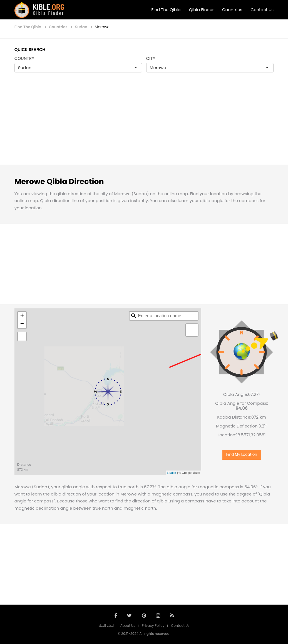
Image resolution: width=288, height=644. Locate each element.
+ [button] (22, 316)
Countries (232, 10)
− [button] (22, 324)
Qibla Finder (201, 10)
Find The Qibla (166, 10)
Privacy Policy (153, 626)
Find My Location (242, 455)
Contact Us (262, 10)
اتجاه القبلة (106, 626)
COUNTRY (24, 58)
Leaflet (172, 473)
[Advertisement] (144, 124)
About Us (128, 626)
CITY (151, 58)
